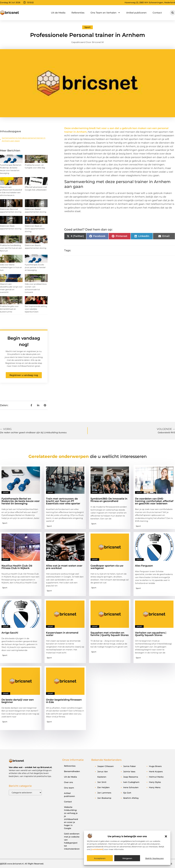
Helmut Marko (156, 777)
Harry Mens (155, 787)
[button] (166, 836)
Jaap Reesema (131, 777)
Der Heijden (103, 787)
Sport (87, 27)
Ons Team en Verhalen (105, 13)
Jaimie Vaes (129, 771)
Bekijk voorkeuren (155, 858)
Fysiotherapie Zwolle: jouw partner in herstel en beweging (35, 267)
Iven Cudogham (131, 782)
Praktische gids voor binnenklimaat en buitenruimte (9, 309)
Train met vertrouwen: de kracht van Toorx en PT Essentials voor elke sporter (63, 501)
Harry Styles (155, 782)
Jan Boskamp (104, 798)
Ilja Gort (127, 793)
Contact (157, 13)
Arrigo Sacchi (10, 633)
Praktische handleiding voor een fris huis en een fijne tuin (11, 248)
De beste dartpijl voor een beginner (18, 701)
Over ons (69, 782)
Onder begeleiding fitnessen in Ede (64, 701)
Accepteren (100, 858)
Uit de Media (58, 13)
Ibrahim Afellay (131, 798)
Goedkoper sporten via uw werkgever (107, 567)
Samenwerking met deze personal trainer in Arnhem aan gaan (24, 139)
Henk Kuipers (156, 771)
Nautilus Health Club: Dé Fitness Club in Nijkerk (17, 567)
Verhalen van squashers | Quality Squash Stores (151, 634)
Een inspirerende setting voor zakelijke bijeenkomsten (36, 309)
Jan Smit (102, 782)
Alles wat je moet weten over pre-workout (64, 567)
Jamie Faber (130, 766)
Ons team (69, 788)
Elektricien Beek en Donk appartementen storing (35, 229)
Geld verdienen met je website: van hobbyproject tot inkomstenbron (72, 841)
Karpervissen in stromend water (62, 634)
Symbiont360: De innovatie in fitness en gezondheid (109, 500)
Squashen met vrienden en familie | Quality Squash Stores (110, 634)
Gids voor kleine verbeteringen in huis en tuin (11, 267)
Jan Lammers (104, 793)
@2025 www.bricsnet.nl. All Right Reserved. (22, 864)
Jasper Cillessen (106, 766)
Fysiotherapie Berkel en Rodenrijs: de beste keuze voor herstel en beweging (21, 501)
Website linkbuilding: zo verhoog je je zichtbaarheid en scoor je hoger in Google (71, 818)
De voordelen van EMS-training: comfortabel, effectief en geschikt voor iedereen (154, 501)
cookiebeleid (97, 849)
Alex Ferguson (144, 566)
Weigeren (127, 858)
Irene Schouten (131, 787)
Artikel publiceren (136, 13)
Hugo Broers (155, 766)
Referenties (78, 13)
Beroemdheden (72, 771)
